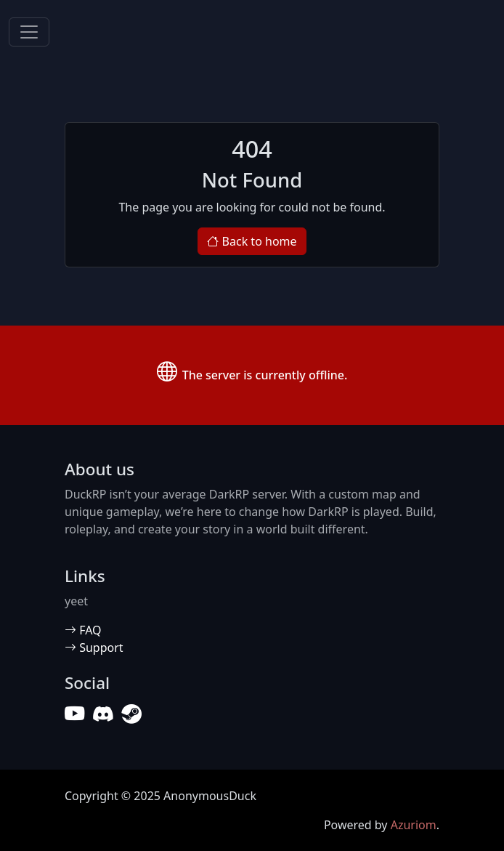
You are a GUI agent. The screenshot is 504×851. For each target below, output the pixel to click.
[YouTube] (74, 714)
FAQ (83, 630)
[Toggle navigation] (29, 32)
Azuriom (414, 825)
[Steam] (131, 714)
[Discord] (103, 714)
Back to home (252, 241)
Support (94, 648)
